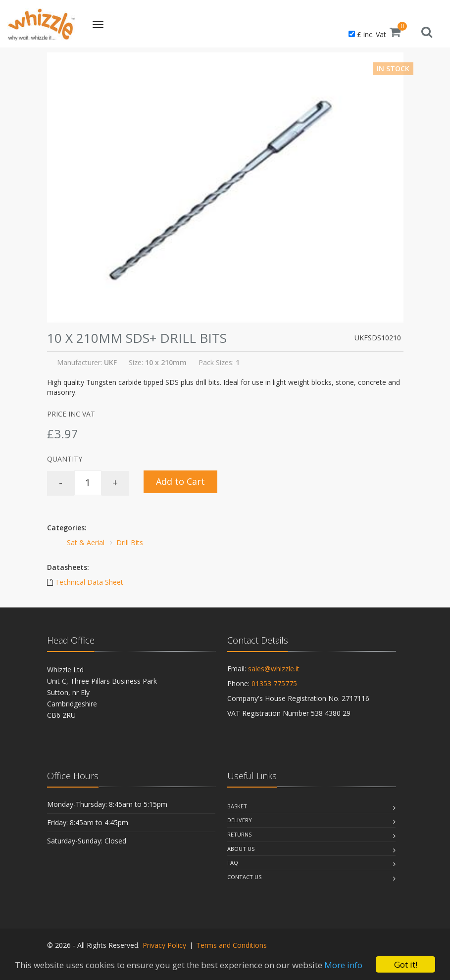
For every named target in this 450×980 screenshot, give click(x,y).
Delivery (240, 820)
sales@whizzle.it (274, 669)
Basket (237, 806)
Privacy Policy (164, 945)
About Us (241, 849)
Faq (233, 863)
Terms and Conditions (231, 945)
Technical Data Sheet (89, 582)
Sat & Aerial (86, 542)
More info (343, 965)
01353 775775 (274, 683)
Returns (239, 834)
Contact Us (244, 877)
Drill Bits (130, 542)
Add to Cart (180, 481)
